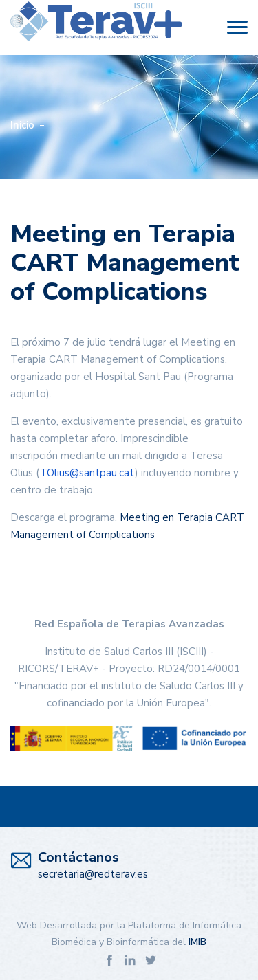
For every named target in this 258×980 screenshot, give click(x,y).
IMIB (197, 942)
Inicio (22, 125)
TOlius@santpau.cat (87, 473)
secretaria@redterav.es (93, 874)
